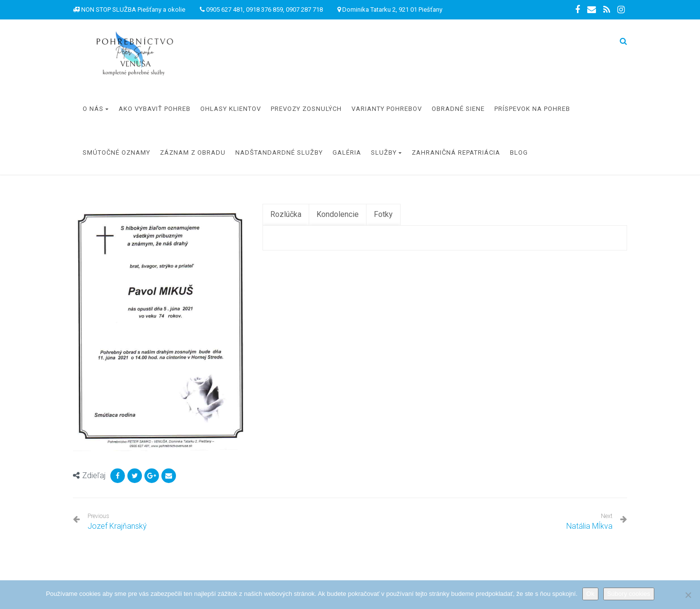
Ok (590, 594)
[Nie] (688, 595)
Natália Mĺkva (589, 526)
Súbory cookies (629, 594)
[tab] (286, 215)
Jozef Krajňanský (117, 522)
